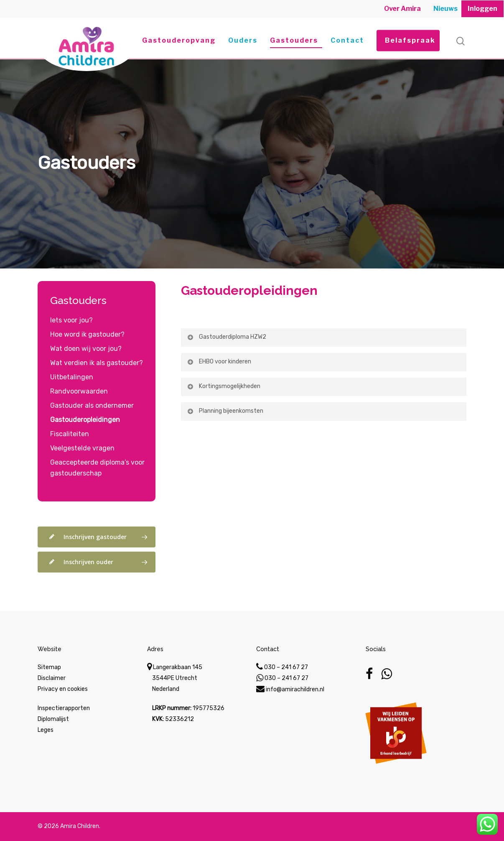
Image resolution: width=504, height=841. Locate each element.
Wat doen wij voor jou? (86, 349)
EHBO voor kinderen (219, 362)
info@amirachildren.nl (290, 689)
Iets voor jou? (71, 320)
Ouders (243, 40)
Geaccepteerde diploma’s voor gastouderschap (97, 468)
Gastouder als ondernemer (92, 405)
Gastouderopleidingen (249, 290)
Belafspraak (410, 40)
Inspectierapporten (64, 708)
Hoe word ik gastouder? (87, 334)
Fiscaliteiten (70, 434)
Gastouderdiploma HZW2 (226, 337)
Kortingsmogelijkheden (223, 386)
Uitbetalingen (72, 377)
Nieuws (445, 9)
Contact (347, 40)
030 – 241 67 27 (282, 667)
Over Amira (402, 9)
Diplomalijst (53, 719)
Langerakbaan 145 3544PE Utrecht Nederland (175, 678)
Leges (46, 730)
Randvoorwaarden (79, 391)
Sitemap (49, 667)
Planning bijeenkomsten (225, 411)
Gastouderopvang (179, 40)
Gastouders (294, 40)
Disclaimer (52, 678)
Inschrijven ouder (100, 562)
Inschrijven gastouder (100, 537)
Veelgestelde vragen (82, 448)
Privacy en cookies (63, 689)
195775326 (209, 708)
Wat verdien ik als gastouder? (97, 363)
